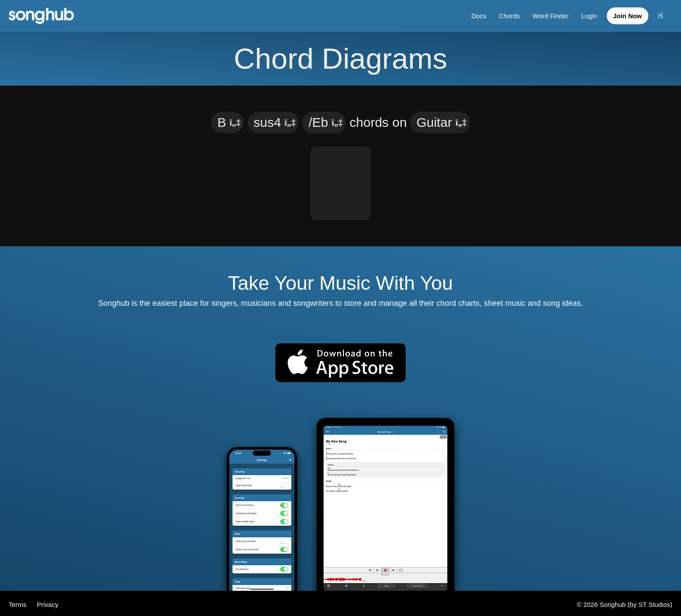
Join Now (626, 15)
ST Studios (654, 602)
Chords (506, 15)
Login (586, 15)
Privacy (48, 602)
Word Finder (547, 15)
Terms (18, 602)
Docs (475, 15)
